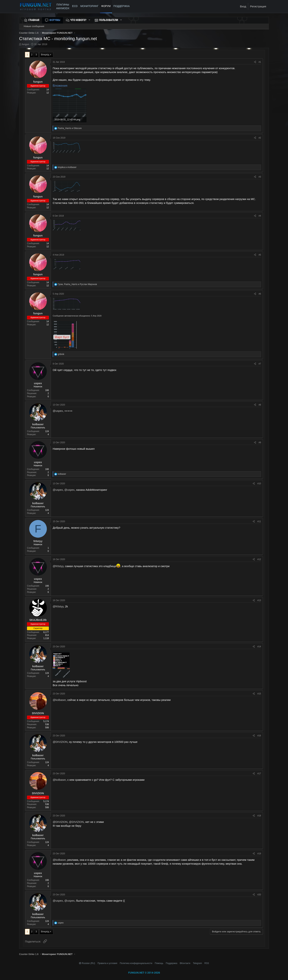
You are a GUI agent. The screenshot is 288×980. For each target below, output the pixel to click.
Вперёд (45, 55)
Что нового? (78, 20)
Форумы (55, 20)
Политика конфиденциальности (136, 963)
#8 (260, 405)
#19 (259, 854)
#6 (260, 294)
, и (77, 284)
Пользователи (109, 20)
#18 (259, 816)
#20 (259, 895)
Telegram (197, 963)
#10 (259, 484)
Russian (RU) (87, 963)
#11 (259, 521)
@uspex (58, 411)
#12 (259, 559)
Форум (106, 6)
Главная (34, 20)
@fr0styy (58, 566)
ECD (75, 6)
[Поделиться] (255, 62)
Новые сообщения (34, 26)
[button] (89, 20)
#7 (260, 364)
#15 (259, 694)
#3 (260, 177)
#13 (259, 600)
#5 (260, 255)
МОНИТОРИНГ (89, 6)
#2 (260, 138)
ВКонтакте (185, 963)
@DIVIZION (60, 742)
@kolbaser (59, 700)
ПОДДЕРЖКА (122, 6)
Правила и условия (107, 963)
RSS (207, 963)
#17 (259, 774)
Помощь (159, 963)
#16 (259, 736)
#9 (260, 443)
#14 (259, 647)
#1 (260, 62)
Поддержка (172, 963)
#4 (260, 216)
